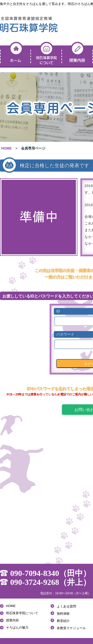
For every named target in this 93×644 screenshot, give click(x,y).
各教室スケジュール (71, 628)
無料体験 (63, 614)
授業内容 (12, 620)
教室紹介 (63, 621)
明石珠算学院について (22, 613)
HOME (6, 148)
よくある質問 (66, 606)
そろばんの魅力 (17, 627)
